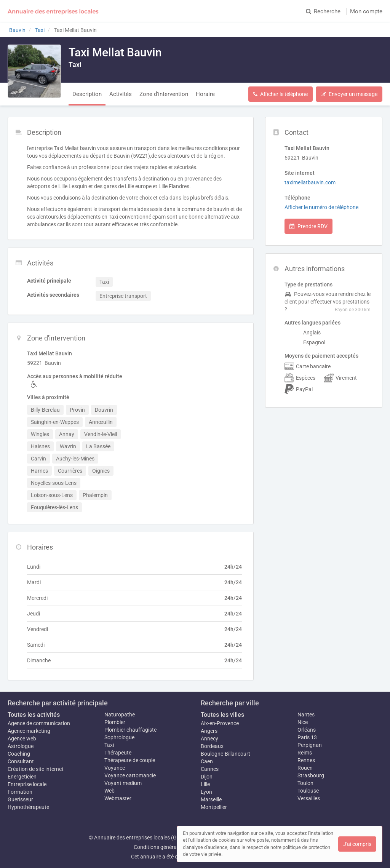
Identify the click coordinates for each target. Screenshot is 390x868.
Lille (205, 784)
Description (87, 94)
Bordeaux (212, 746)
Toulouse (308, 791)
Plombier (115, 722)
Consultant (21, 761)
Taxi (109, 745)
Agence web (22, 739)
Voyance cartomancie (130, 775)
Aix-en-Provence (220, 723)
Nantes (306, 715)
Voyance (115, 768)
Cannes (210, 769)
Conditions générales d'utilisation (173, 847)
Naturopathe (120, 715)
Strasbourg (311, 775)
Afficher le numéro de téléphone (321, 207)
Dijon (207, 777)
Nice (303, 722)
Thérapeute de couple (130, 760)
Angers (209, 731)
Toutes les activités (34, 715)
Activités (121, 94)
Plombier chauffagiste (130, 730)
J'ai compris (357, 844)
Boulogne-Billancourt (225, 754)
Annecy (209, 739)
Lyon (206, 792)
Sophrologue (119, 737)
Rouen (305, 768)
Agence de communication (39, 723)
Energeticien (22, 777)
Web (109, 791)
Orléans (307, 730)
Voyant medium (123, 783)
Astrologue (21, 746)
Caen (207, 761)
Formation (20, 792)
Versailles (309, 798)
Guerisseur (20, 799)
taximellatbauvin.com (310, 182)
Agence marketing (29, 731)
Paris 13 (307, 737)
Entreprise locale (27, 784)
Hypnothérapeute (28, 807)
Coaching (19, 754)
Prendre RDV (308, 226)
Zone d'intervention (164, 94)
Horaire (205, 94)
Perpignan (310, 745)
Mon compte (366, 11)
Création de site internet (36, 769)
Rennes (306, 760)
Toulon (305, 783)
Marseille (211, 799)
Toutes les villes (222, 715)
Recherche (323, 11)
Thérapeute (118, 753)
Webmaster (118, 798)
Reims (305, 753)
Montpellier (214, 807)
